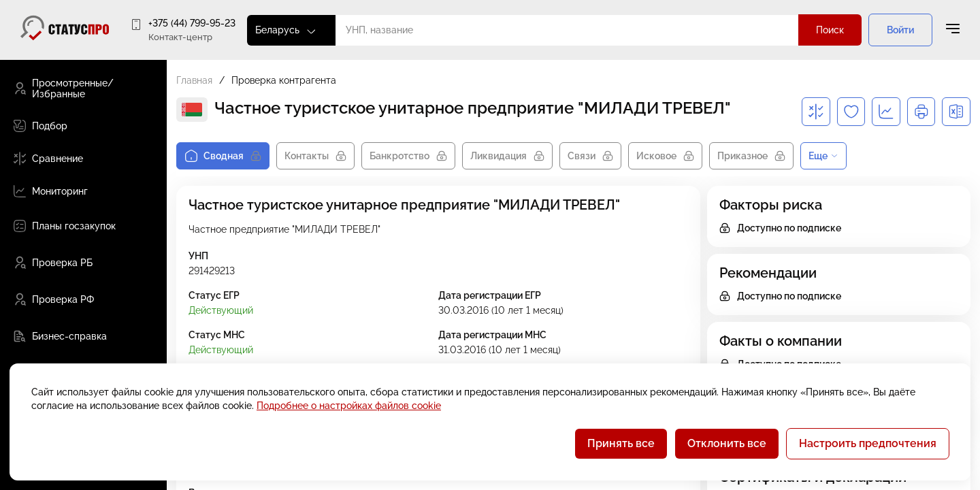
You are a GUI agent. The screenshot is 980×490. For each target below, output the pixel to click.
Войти (900, 30)
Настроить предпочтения (868, 443)
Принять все (621, 443)
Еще (823, 156)
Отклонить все (727, 443)
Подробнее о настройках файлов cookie (349, 406)
